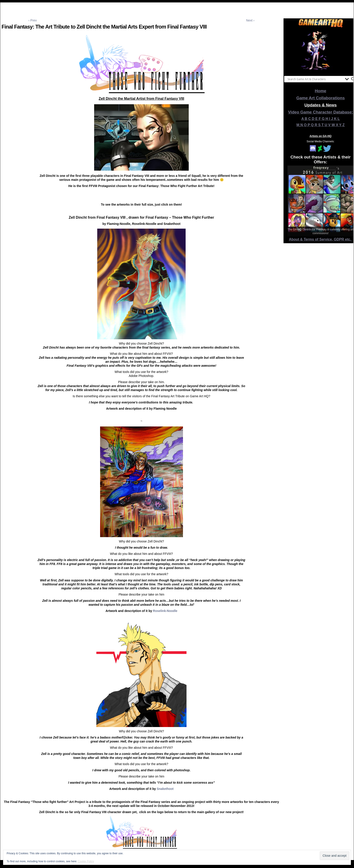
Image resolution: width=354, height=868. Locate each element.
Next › (250, 20)
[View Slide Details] (321, 51)
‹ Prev (33, 20)
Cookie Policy (86, 861)
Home (321, 91)
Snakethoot (165, 789)
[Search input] (315, 79)
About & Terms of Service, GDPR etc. (321, 239)
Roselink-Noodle (165, 611)
